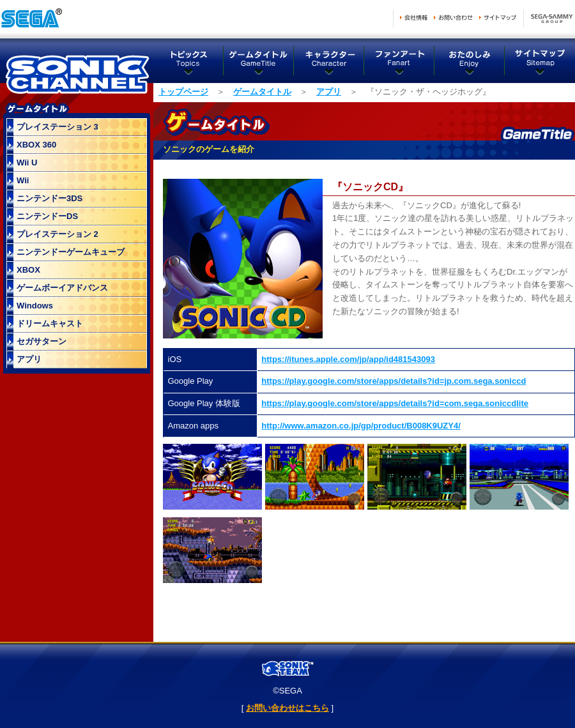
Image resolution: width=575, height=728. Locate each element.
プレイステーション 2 (57, 234)
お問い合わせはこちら (287, 708)
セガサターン (42, 341)
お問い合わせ (453, 18)
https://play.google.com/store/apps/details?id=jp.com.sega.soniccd (394, 381)
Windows (35, 306)
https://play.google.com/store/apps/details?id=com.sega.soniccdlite (395, 403)
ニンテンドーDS (47, 216)
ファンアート (399, 61)
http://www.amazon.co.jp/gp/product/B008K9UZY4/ (361, 426)
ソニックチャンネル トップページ (77, 70)
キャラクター (329, 61)
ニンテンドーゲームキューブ (71, 252)
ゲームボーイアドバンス (62, 288)
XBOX (28, 270)
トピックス (188, 61)
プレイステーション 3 (57, 127)
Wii (23, 180)
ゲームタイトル (259, 61)
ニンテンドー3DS (50, 198)
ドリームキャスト (50, 323)
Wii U (27, 163)
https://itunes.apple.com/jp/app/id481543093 (348, 359)
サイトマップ (498, 18)
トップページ (183, 92)
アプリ (329, 92)
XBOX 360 (36, 145)
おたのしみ (470, 61)
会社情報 (414, 18)
